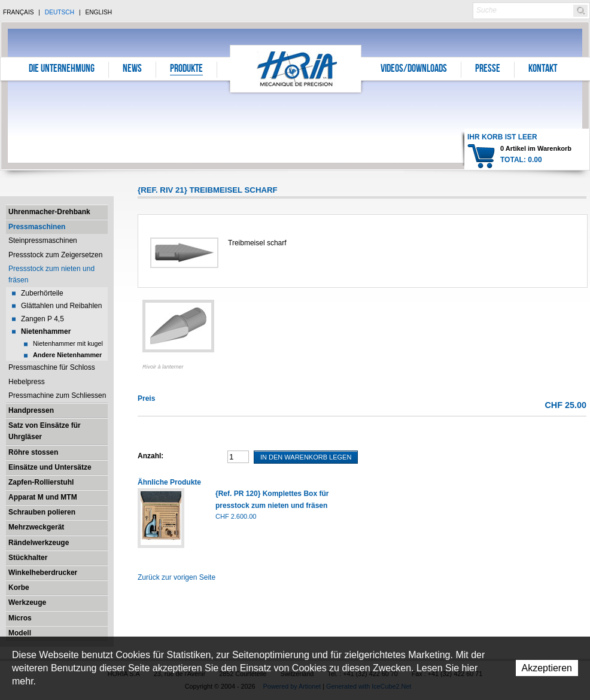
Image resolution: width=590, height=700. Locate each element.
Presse (488, 69)
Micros (20, 618)
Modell (20, 633)
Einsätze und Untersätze (50, 467)
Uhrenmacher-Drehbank (49, 212)
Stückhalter (28, 558)
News (132, 69)
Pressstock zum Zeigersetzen (55, 255)
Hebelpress (27, 382)
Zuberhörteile (42, 293)
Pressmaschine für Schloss (52, 367)
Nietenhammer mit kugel (68, 343)
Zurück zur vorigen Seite (177, 577)
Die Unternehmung (62, 69)
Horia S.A (296, 69)
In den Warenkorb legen (306, 457)
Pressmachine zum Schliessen (57, 395)
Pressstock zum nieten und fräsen (51, 274)
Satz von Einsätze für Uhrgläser (45, 431)
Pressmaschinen (37, 227)
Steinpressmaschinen (43, 241)
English (98, 12)
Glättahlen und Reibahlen (61, 306)
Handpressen (31, 410)
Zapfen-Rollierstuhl (41, 482)
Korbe (19, 588)
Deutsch (60, 12)
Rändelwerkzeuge (39, 543)
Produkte (186, 69)
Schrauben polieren (42, 512)
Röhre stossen (33, 452)
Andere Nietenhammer (67, 355)
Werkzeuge (27, 602)
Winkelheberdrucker (43, 573)
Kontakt (543, 69)
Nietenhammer (46, 331)
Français (19, 12)
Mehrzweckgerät (36, 527)
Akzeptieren (547, 668)
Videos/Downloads (414, 69)
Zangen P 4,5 (42, 319)
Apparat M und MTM (43, 497)
